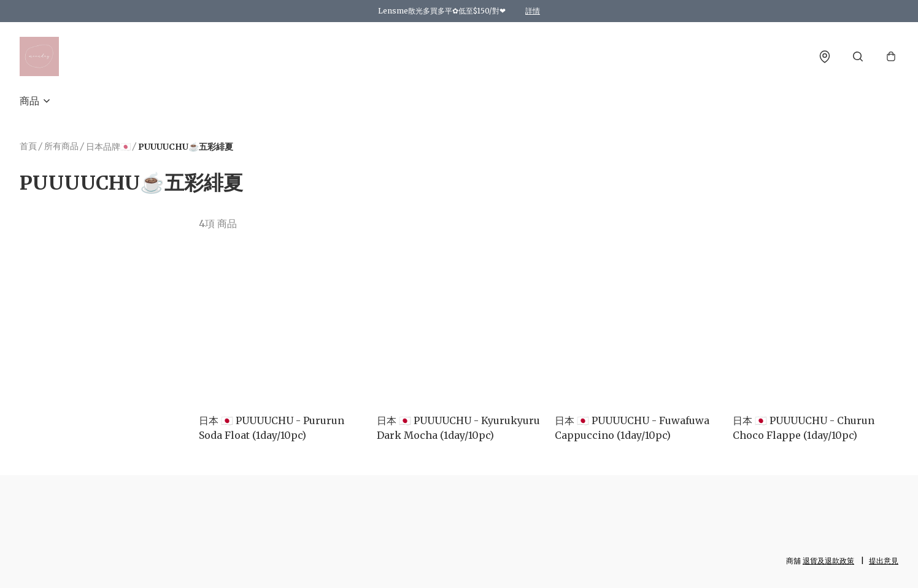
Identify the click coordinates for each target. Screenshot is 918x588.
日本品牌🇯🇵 (108, 147)
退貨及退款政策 (828, 561)
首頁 (28, 146)
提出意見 (884, 561)
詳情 (533, 11)
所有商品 (61, 146)
